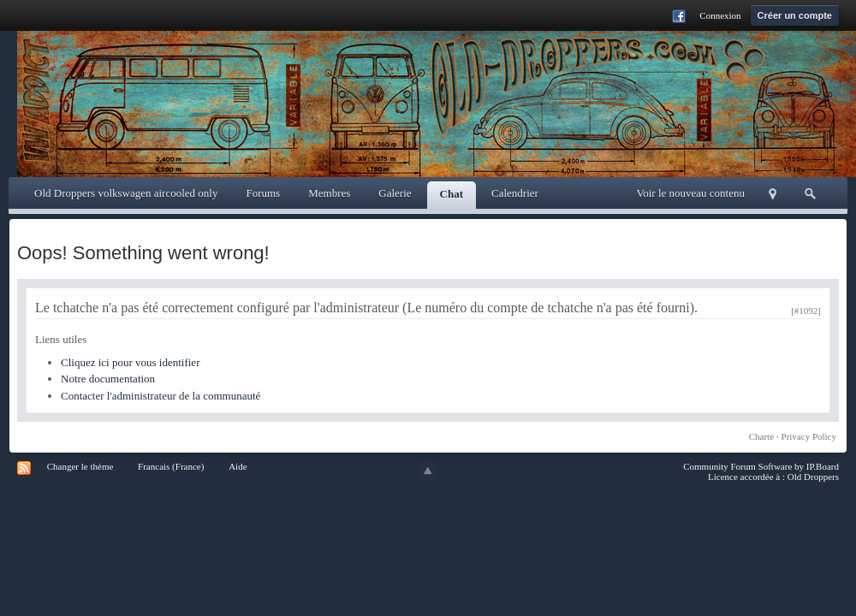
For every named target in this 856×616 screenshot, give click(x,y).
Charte (761, 436)
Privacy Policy (809, 436)
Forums (263, 193)
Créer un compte (795, 15)
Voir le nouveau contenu (691, 193)
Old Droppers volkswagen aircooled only (126, 193)
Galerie (395, 193)
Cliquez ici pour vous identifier (130, 362)
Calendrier (515, 193)
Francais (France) (171, 466)
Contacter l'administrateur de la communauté (160, 396)
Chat (452, 194)
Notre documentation (108, 379)
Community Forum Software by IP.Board (761, 466)
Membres (329, 193)
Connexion (720, 15)
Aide (238, 466)
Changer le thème (80, 466)
